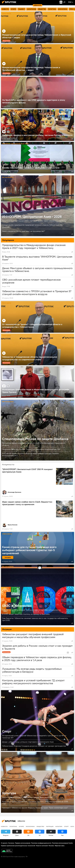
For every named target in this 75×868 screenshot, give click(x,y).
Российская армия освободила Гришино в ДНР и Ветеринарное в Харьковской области (34, 444)
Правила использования (23, 843)
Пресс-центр (7, 14)
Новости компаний (42, 846)
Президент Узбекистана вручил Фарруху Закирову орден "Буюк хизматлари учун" (35, 808)
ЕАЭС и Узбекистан (17, 606)
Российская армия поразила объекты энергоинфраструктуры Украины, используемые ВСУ (31, 454)
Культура (9, 793)
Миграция (50, 826)
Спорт (7, 731)
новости (4, 826)
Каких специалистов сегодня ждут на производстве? (23, 231)
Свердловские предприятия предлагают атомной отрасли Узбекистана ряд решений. (32, 226)
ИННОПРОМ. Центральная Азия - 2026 (15, 111)
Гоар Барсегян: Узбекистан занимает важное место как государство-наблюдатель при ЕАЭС (35, 619)
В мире (21, 826)
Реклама (51, 846)
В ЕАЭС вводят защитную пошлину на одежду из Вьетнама (26, 614)
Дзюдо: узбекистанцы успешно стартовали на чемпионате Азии (28, 742)
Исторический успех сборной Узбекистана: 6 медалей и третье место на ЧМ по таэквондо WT (34, 737)
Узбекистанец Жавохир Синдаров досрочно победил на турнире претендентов (34, 746)
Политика (13, 826)
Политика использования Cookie (62, 843)
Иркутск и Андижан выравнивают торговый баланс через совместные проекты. (34, 221)
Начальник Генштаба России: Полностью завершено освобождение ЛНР (31, 449)
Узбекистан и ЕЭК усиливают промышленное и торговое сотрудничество (32, 610)
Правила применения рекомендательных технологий (18, 846)
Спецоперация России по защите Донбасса (35, 439)
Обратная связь (60, 846)
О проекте (4, 843)
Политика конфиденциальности (41, 843)
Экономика (30, 826)
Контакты (11, 843)
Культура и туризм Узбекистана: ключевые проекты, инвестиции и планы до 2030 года (35, 803)
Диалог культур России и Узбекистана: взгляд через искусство (27, 797)
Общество (40, 826)
